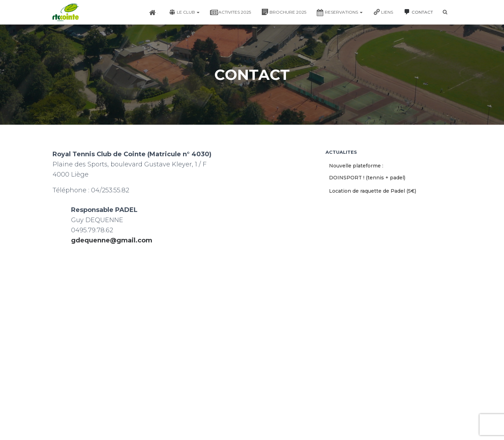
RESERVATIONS (340, 13)
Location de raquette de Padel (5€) (373, 191)
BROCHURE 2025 (284, 12)
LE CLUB (184, 12)
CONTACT (418, 12)
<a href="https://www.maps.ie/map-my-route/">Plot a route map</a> (184, 320)
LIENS (383, 12)
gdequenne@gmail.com (112, 240)
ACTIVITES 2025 (230, 13)
